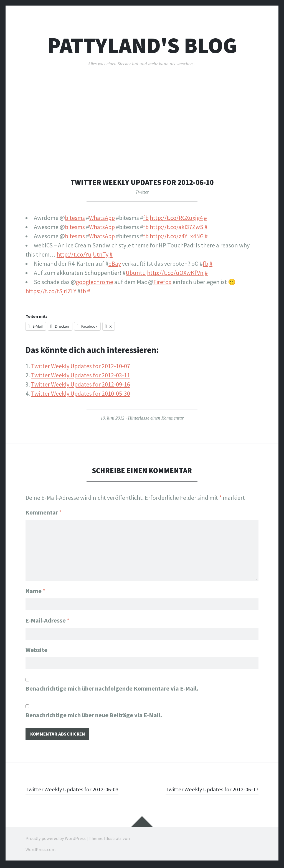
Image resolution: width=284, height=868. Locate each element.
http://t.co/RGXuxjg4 (176, 218)
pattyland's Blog (142, 45)
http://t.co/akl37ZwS (177, 227)
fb (146, 218)
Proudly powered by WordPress (56, 840)
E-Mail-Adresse (47, 620)
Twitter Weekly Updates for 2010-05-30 (81, 393)
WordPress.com (40, 851)
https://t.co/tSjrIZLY (51, 291)
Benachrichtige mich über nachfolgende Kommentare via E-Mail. (112, 689)
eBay (115, 264)
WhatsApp (102, 218)
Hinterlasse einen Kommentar (156, 418)
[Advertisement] (143, 136)
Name (35, 589)
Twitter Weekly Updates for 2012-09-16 (81, 384)
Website (36, 650)
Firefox (162, 282)
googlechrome (95, 282)
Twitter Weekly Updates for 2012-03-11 (81, 375)
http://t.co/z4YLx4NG (177, 236)
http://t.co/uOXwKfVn (175, 273)
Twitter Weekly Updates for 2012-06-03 (75, 791)
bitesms (75, 218)
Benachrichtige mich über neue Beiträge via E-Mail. (94, 716)
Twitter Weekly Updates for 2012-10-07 (81, 366)
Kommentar (44, 512)
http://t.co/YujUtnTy (83, 254)
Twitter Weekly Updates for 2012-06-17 (209, 791)
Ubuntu (136, 273)
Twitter (142, 192)
